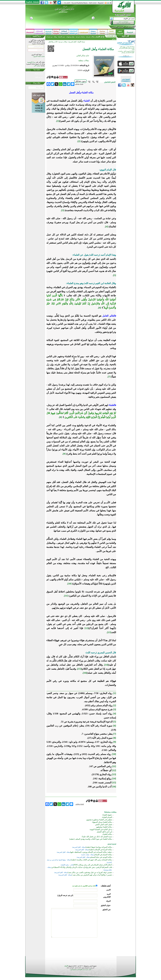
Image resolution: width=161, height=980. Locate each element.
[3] (63, 210)
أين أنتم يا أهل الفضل (104, 832)
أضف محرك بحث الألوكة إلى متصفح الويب (80, 970)
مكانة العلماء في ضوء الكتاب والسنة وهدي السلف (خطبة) (91, 839)
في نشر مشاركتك (39, 74)
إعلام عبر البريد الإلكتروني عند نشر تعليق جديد (84, 886)
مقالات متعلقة (84, 61)
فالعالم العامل (109, 316)
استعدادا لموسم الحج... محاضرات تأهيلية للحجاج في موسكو (126, 52)
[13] (109, 632)
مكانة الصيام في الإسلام (103, 855)
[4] (107, 227)
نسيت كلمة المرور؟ (39, 56)
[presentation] (94, 946)
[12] (87, 628)
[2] (79, 141)
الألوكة (66, 966)
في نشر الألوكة (39, 77)
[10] (70, 584)
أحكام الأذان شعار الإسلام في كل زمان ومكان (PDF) (93, 865)
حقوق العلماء (107, 815)
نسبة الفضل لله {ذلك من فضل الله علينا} (97, 837)
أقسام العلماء (107, 817)
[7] (109, 377)
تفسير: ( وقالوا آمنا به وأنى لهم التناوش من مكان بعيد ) (92, 875)
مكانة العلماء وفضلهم (104, 827)
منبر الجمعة (61, 37)
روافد (55, 37)
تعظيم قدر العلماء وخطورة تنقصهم (99, 820)
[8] (61, 417)
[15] (114, 783)
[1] (115, 693)
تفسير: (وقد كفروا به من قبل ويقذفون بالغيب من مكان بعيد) (90, 872)
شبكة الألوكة (81, 42)
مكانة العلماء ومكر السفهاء (102, 822)
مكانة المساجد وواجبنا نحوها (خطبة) (99, 847)
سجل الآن (37, 66)
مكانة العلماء (107, 834)
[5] (115, 275)
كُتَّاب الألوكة (125, 36)
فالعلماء (112, 405)
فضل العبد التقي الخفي (103, 824)
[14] (114, 779)
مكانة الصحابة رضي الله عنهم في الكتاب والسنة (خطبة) (91, 860)
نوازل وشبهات (70, 37)
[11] (66, 596)
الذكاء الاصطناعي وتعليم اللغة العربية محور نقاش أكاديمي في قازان (127, 49)
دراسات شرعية (80, 37)
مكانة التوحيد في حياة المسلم (101, 857)
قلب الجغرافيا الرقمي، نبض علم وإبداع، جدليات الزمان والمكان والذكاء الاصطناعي (82, 867)
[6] (100, 308)
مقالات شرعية (90, 37)
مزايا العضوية (31, 62)
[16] (114, 787)
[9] (64, 454)
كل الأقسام (99, 37)
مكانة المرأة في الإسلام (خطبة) (100, 850)
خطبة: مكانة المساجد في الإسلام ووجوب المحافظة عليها (91, 852)
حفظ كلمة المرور (37, 55)
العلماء (86, 101)
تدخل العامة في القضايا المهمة (101, 829)
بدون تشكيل (80, 81)
